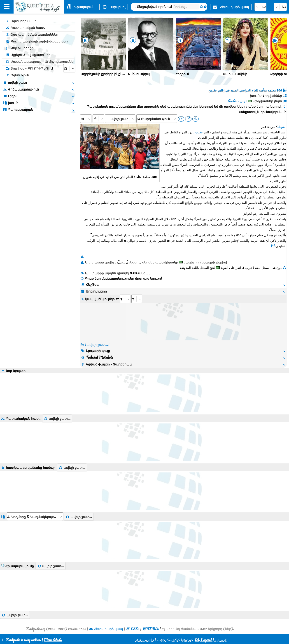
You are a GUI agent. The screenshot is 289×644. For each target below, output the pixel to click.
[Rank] (98, 119)
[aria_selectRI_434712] (125, 299)
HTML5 (153, 629)
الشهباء (282, 127)
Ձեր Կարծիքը (20, 48)
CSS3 (135, 629)
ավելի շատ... (57, 418)
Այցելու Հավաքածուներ (28, 55)
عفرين (199, 132)
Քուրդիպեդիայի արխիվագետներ (37, 41)
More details (53, 640)
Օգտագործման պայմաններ (32, 34)
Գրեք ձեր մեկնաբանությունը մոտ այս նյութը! (121, 278)
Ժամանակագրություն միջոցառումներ (41, 61)
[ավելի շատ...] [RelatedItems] (97, 344)
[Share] (86, 119)
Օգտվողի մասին (22, 21)
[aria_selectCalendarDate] (69, 68)
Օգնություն (17, 75)
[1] (273, 246)
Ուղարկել (117, 7)
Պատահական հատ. (25, 28)
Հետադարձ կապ (234, 7)
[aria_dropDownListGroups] (35, 517)
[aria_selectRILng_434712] (137, 299)
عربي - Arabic (238, 101)
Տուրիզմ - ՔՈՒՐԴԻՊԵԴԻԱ (29, 68)
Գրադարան (84, 7)
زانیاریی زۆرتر (144, 640)
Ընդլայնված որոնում (154, 7)
